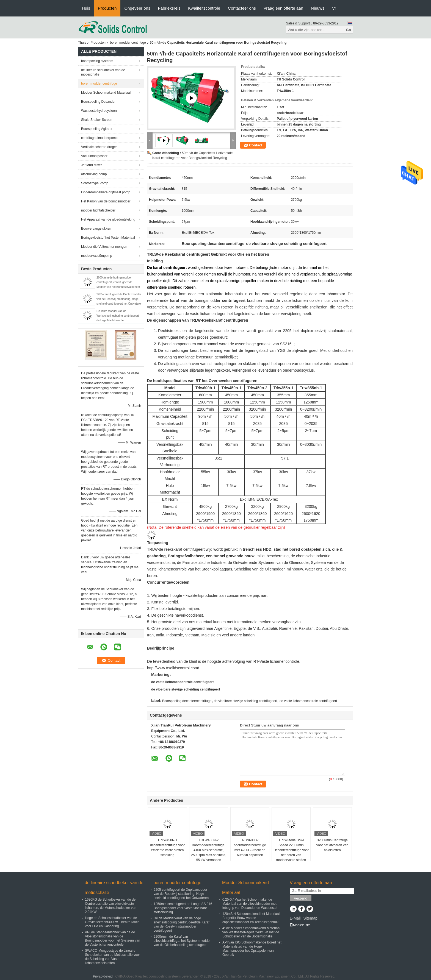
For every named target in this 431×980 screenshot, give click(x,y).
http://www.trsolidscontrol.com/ (173, 668)
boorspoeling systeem (97, 61)
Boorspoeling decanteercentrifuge (187, 701)
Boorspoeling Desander (98, 102)
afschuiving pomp (94, 174)
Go (348, 30)
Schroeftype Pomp (95, 183)
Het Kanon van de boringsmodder (106, 201)
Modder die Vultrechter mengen (104, 247)
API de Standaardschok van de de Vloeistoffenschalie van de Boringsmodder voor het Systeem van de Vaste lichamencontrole (113, 938)
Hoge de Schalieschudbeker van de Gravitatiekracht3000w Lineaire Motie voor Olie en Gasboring (112, 922)
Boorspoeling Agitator (97, 129)
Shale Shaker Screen (97, 120)
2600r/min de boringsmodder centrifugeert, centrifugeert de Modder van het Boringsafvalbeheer (118, 282)
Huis (86, 8)
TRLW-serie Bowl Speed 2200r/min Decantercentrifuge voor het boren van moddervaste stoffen (291, 850)
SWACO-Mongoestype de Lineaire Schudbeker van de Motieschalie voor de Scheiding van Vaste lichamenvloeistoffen (112, 957)
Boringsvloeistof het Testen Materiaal (108, 238)
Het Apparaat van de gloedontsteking (108, 219)
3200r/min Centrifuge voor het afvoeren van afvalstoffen (332, 845)
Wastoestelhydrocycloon (99, 111)
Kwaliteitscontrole (204, 8)
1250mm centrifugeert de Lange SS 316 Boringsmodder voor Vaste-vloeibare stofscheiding (183, 908)
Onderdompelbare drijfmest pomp (106, 192)
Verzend (301, 898)
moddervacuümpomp (97, 256)
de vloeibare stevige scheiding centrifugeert (186, 689)
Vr (334, 8)
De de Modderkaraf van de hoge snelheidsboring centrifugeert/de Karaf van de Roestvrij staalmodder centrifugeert (182, 924)
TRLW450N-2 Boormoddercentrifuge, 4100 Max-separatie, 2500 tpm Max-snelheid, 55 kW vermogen (209, 850)
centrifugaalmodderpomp (99, 138)
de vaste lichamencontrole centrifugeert (182, 682)
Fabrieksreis (169, 8)
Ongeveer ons (137, 8)
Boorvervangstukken (96, 229)
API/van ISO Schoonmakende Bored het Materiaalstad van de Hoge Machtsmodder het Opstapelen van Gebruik (252, 949)
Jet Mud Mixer (91, 165)
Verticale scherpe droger (99, 147)
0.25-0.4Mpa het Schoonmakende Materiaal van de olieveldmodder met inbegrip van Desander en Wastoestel (250, 904)
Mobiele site (300, 925)
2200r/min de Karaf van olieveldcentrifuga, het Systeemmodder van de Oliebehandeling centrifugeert (182, 941)
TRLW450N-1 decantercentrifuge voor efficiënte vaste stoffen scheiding (167, 848)
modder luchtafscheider (98, 210)
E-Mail (295, 918)
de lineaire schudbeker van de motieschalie (103, 72)
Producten (107, 8)
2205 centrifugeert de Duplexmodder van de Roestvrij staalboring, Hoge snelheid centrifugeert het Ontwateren (119, 299)
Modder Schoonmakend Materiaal (106, 93)
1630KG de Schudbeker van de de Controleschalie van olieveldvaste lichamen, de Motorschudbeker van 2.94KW (111, 906)
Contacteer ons (242, 8)
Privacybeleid (103, 976)
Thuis (82, 43)
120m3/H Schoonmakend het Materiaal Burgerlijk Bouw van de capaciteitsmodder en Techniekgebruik (251, 918)
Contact (256, 145)
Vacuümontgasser (94, 156)
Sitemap (310, 918)
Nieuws (318, 8)
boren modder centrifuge (128, 43)
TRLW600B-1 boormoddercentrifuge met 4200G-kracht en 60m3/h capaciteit (250, 848)
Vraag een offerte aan (283, 8)
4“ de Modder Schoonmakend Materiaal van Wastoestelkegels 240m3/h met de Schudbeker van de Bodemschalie (251, 932)
